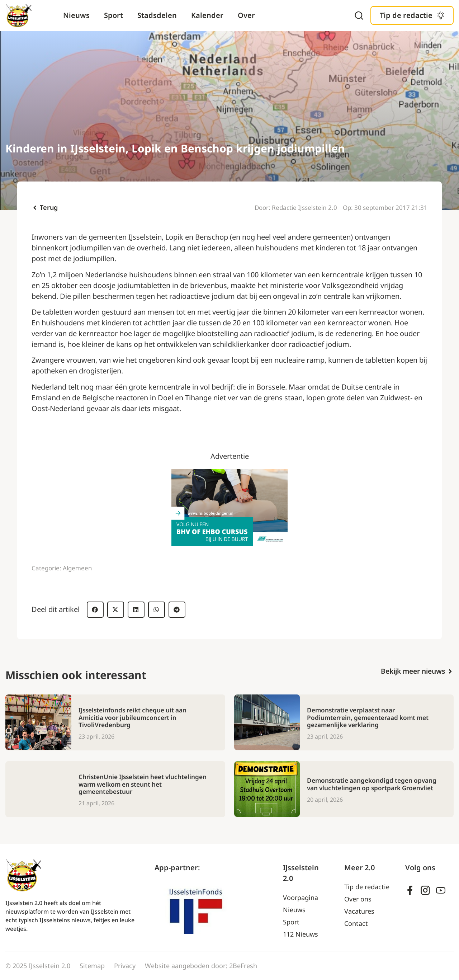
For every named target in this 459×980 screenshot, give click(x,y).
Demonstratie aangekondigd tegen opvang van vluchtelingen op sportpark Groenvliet (369, 784)
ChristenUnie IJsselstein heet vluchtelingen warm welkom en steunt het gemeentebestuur (139, 784)
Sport (113, 15)
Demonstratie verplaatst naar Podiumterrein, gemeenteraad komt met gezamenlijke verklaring (371, 718)
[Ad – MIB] (229, 544)
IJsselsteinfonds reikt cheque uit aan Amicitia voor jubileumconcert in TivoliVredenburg (136, 718)
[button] (95, 610)
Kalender (207, 15)
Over (246, 15)
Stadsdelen (157, 15)
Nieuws (76, 15)
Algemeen (77, 568)
